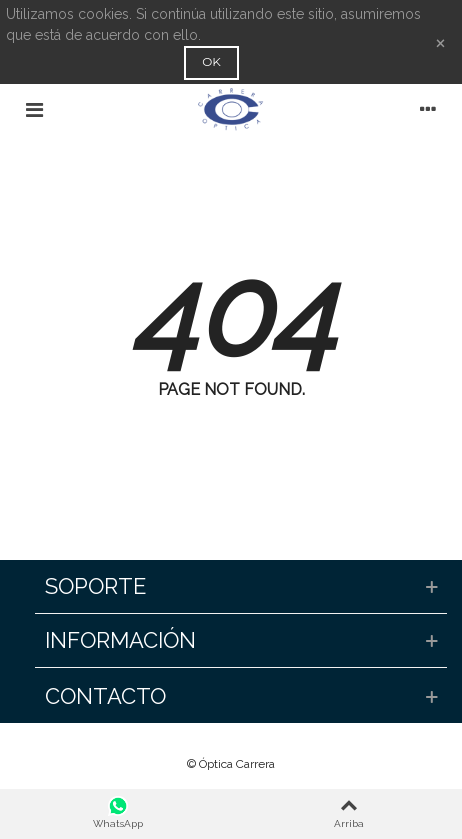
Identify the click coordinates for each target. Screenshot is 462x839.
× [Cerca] (440, 41)
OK (211, 61)
